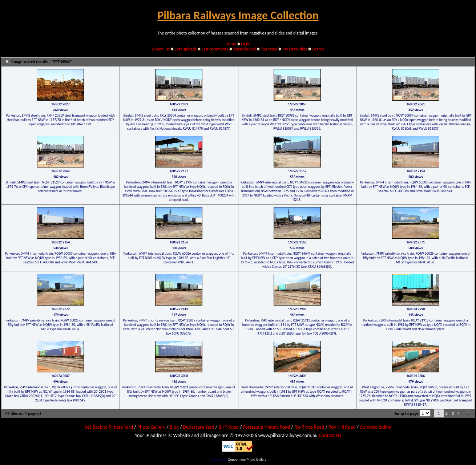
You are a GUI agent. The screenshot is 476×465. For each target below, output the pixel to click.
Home (231, 44)
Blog (174, 427)
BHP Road (229, 427)
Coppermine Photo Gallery (247, 460)
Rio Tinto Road (309, 427)
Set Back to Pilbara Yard (109, 427)
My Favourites (295, 49)
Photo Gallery (151, 427)
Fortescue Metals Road (267, 427)
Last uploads (186, 49)
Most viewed (244, 49)
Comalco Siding (375, 427)
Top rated (269, 49)
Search (318, 49)
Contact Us (330, 435)
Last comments (215, 49)
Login (246, 44)
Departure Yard (198, 427)
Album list (161, 49)
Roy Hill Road (342, 427)
